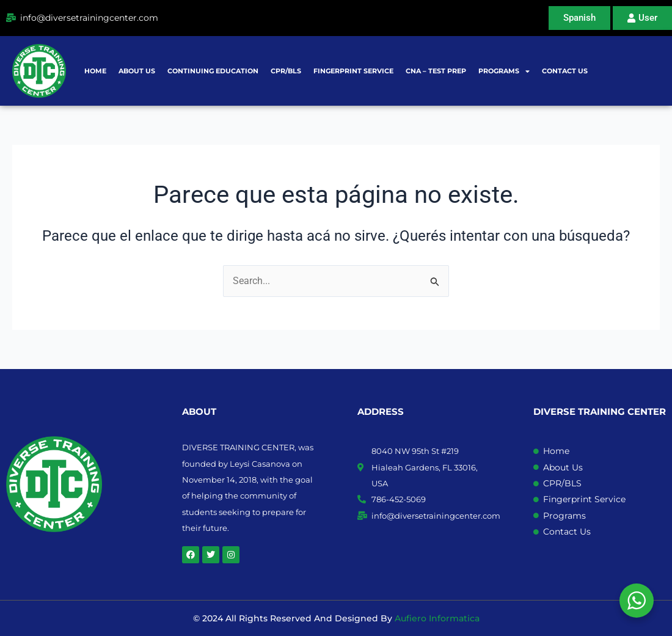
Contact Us (565, 71)
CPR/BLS (286, 71)
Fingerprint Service (353, 71)
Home (95, 71)
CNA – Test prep (436, 71)
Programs (504, 71)
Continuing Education (213, 71)
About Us (137, 71)
